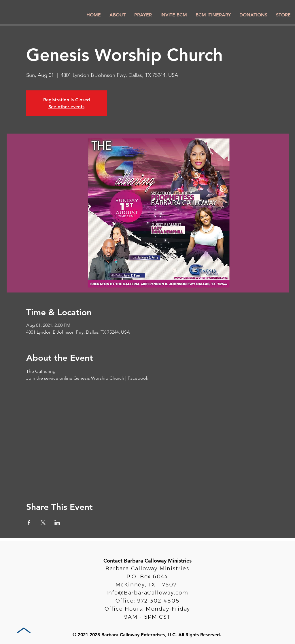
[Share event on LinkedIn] (57, 523)
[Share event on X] (43, 523)
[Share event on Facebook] (29, 523)
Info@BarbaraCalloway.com (147, 593)
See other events (66, 107)
